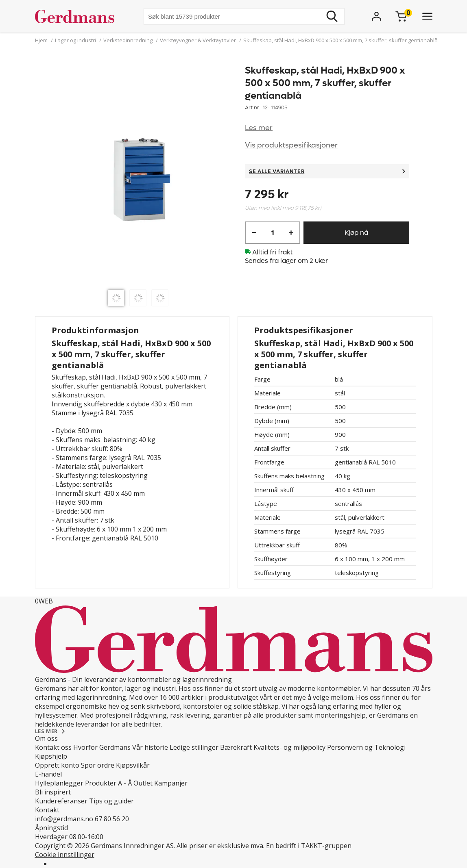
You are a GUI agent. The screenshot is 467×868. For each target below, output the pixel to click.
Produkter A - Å (108, 783)
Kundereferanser (61, 801)
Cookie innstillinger (65, 855)
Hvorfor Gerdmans (102, 747)
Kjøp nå (356, 233)
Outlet (143, 783)
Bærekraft (236, 747)
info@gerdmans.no (64, 819)
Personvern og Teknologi (366, 747)
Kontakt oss (53, 747)
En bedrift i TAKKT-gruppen (309, 846)
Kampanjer (171, 783)
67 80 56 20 (112, 819)
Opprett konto (57, 765)
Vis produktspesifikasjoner (291, 145)
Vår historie (150, 747)
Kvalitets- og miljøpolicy (289, 747)
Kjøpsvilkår (133, 765)
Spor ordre (98, 765)
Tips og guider (111, 801)
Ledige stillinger (194, 747)
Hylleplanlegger (59, 783)
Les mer (259, 128)
